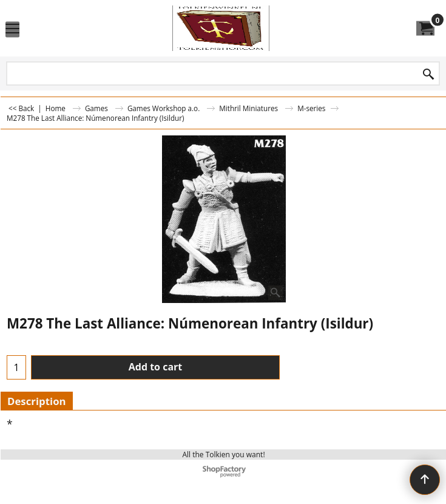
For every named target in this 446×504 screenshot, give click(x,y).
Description (37, 401)
